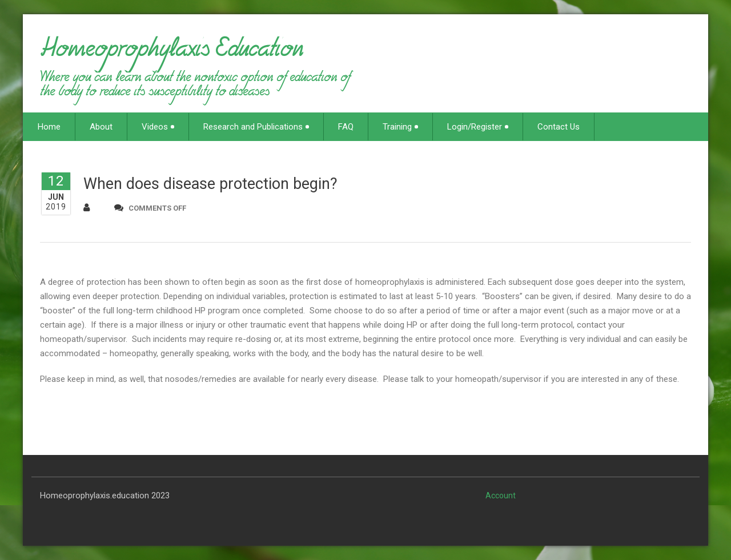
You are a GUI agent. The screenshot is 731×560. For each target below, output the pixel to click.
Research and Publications (256, 127)
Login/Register (478, 127)
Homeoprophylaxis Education (172, 54)
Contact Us (559, 127)
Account (501, 495)
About (101, 127)
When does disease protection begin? (210, 184)
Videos (158, 127)
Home (49, 127)
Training (400, 127)
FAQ (346, 127)
